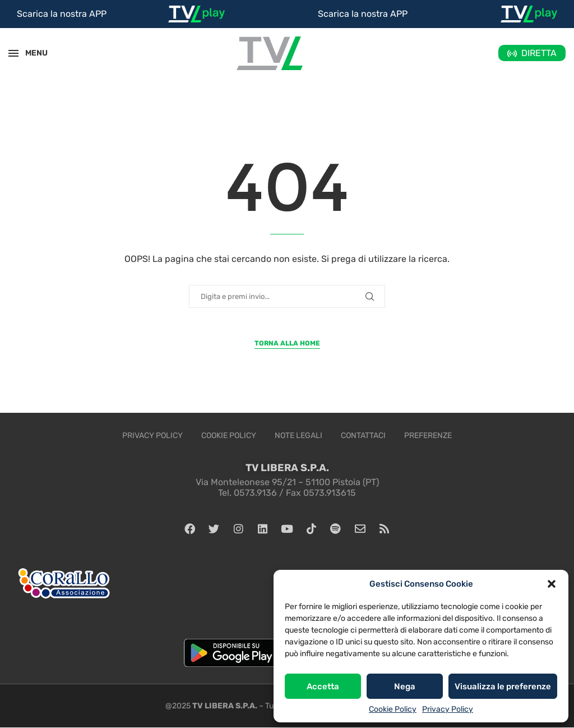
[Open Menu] (13, 53)
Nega (405, 686)
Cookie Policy (393, 709)
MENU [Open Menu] (30, 53)
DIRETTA (539, 53)
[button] (552, 584)
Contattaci (363, 436)
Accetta (323, 686)
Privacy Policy (448, 709)
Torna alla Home (287, 343)
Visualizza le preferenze (503, 686)
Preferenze (428, 436)
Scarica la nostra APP (62, 14)
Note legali (298, 436)
